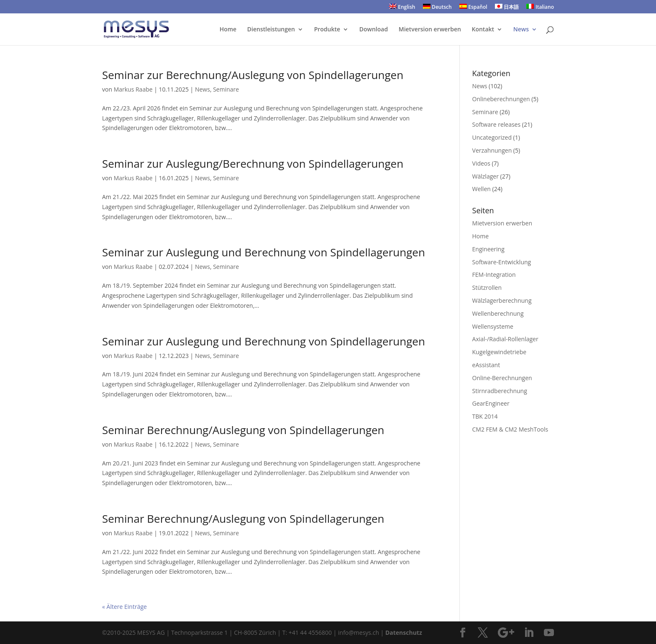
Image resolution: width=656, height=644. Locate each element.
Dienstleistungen (271, 30)
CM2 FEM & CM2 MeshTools (510, 429)
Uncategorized (492, 137)
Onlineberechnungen (501, 99)
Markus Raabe (133, 89)
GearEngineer (491, 403)
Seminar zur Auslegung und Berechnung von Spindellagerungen (264, 252)
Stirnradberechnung (500, 391)
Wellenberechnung (498, 313)
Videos (481, 163)
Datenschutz (404, 632)
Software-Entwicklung (502, 262)
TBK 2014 (485, 416)
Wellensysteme (493, 326)
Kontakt (483, 30)
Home (228, 30)
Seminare (226, 89)
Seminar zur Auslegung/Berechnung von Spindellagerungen (253, 164)
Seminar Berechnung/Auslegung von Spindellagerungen (243, 430)
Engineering (488, 249)
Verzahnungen (492, 150)
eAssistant (486, 365)
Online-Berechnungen (502, 378)
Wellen (482, 189)
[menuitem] (402, 9)
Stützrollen (487, 287)
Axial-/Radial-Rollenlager (505, 339)
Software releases (497, 124)
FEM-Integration (494, 275)
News (521, 30)
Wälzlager (486, 176)
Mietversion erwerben (430, 30)
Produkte (327, 30)
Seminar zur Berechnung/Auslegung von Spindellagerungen (253, 75)
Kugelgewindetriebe (500, 352)
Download (374, 30)
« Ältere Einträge (124, 607)
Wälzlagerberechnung (502, 300)
